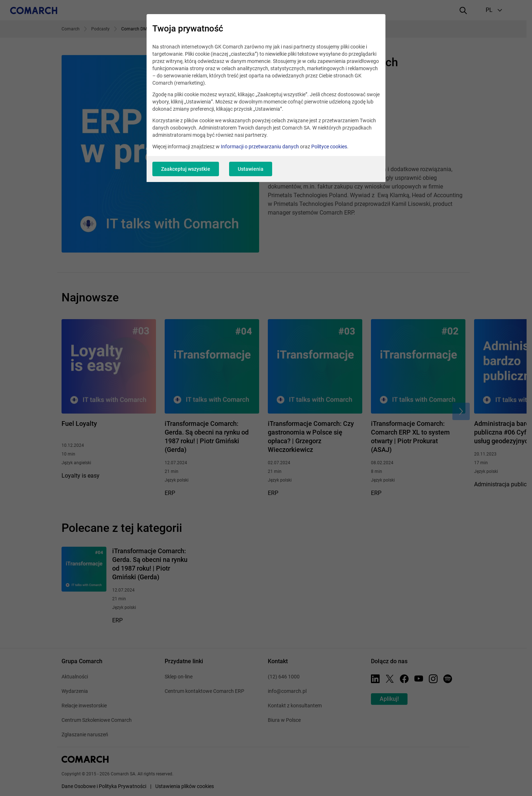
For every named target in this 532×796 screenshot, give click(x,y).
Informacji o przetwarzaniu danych (260, 147)
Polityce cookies (329, 147)
